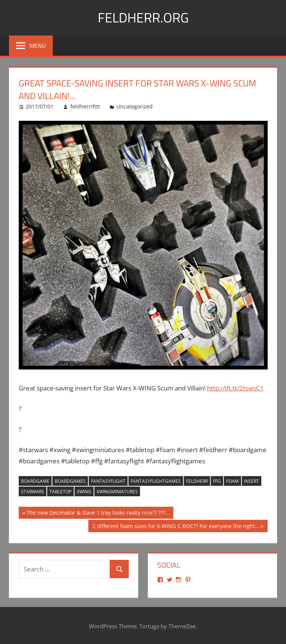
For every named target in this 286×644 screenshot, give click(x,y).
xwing (84, 492)
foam (232, 481)
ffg (217, 481)
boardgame (35, 481)
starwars (33, 492)
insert (252, 481)
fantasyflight (108, 481)
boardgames (70, 481)
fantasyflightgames (156, 481)
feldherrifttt (85, 106)
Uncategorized (135, 106)
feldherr (197, 481)
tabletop (60, 492)
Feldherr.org (143, 17)
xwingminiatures (117, 492)
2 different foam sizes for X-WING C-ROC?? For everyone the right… (176, 527)
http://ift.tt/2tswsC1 (235, 388)
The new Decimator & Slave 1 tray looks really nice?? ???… (98, 513)
